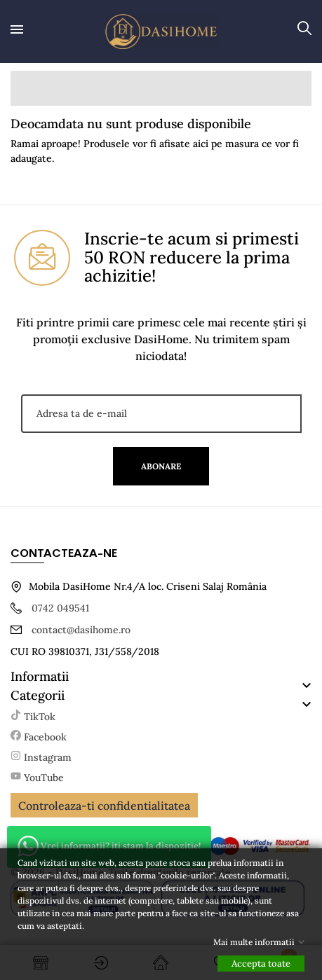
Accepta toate (261, 964)
